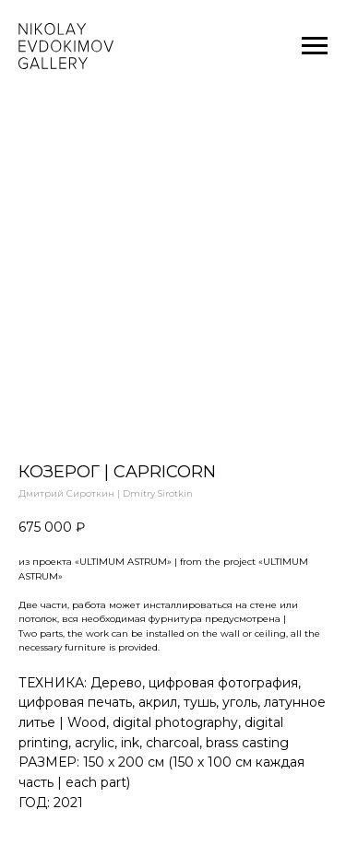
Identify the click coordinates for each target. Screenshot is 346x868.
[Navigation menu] (315, 46)
